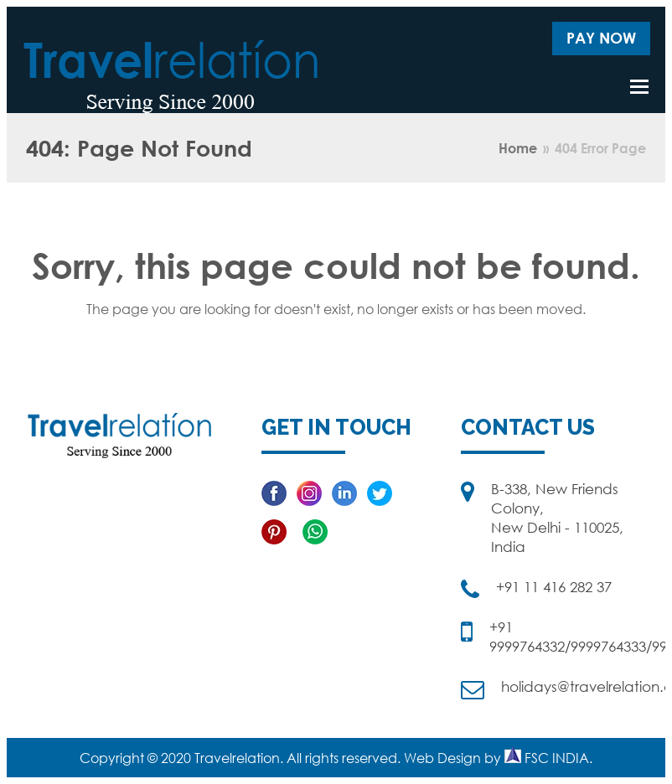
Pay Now (601, 38)
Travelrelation (237, 758)
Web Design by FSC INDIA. (498, 758)
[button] (639, 86)
